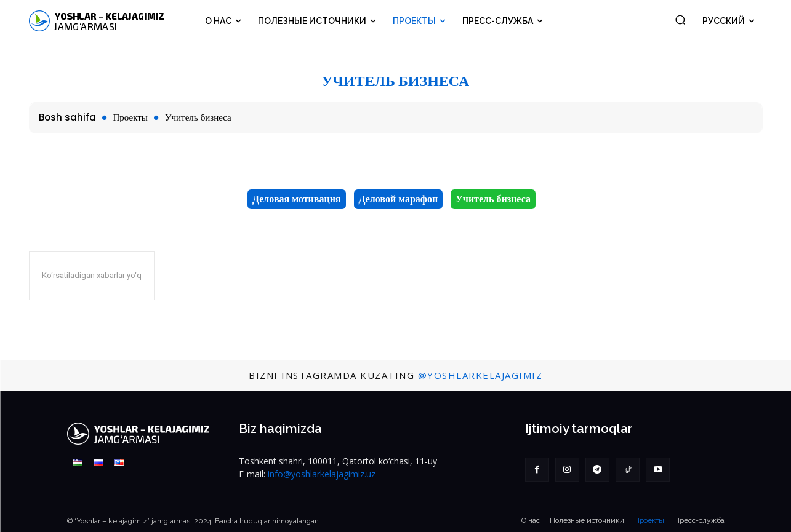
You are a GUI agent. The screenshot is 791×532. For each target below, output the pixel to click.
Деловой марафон (399, 199)
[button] (680, 19)
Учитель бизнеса (493, 199)
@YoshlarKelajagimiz (480, 375)
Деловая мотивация (296, 199)
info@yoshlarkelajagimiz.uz (322, 474)
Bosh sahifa (67, 117)
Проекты (130, 117)
